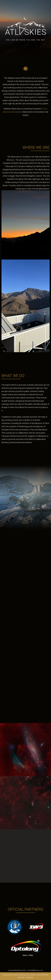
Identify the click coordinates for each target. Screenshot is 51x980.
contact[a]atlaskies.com (35, 970)
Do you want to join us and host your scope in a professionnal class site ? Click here (26, 976)
